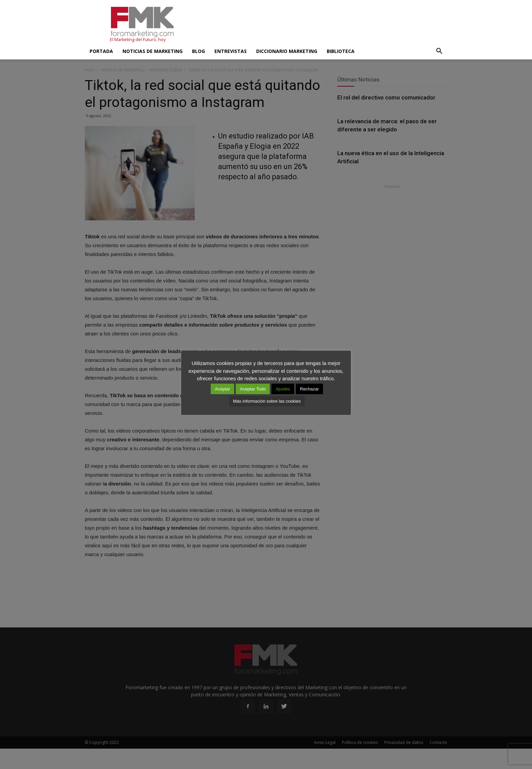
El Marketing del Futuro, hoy (138, 40)
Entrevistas (231, 51)
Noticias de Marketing (153, 51)
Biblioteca (341, 51)
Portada (101, 51)
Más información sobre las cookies (267, 401)
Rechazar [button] (309, 389)
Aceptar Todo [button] (253, 389)
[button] (439, 51)
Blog (198, 51)
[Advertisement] (324, 25)
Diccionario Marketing (287, 51)
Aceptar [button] (222, 389)
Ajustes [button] (283, 389)
